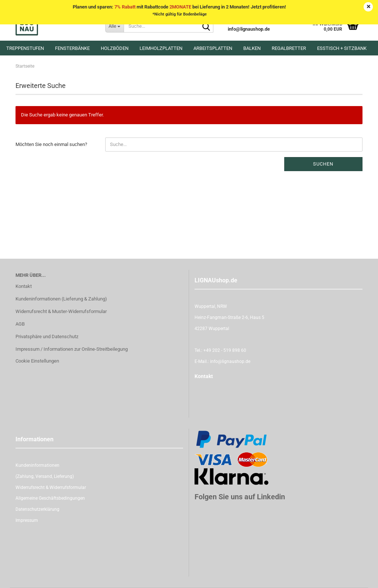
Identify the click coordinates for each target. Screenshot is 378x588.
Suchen (323, 164)
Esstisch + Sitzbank (342, 48)
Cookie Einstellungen (37, 361)
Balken (252, 48)
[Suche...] (114, 26)
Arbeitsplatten (213, 48)
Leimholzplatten (161, 48)
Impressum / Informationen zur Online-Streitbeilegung (72, 349)
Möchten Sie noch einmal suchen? (51, 144)
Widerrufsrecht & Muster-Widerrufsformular (61, 311)
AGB (20, 324)
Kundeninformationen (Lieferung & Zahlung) (61, 299)
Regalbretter (289, 48)
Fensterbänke (72, 48)
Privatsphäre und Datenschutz (47, 337)
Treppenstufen (25, 48)
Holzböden (115, 48)
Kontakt (24, 286)
